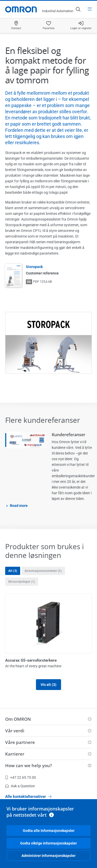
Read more (19, 506)
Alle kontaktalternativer (28, 797)
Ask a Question (20, 786)
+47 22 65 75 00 (21, 777)
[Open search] (78, 9)
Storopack (34, 267)
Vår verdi (15, 731)
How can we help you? (29, 765)
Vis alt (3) (48, 685)
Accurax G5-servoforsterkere (31, 660)
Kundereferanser (69, 435)
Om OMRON (18, 719)
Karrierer (15, 754)
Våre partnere (20, 742)
